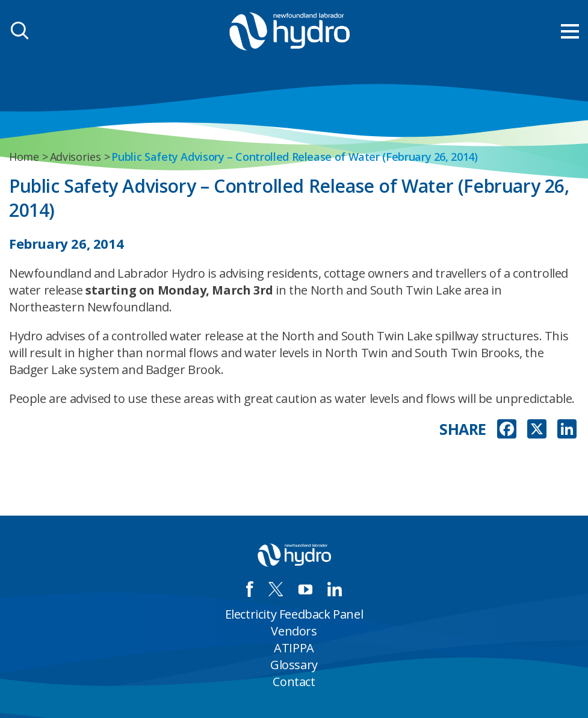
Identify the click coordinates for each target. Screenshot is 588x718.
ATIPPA (294, 648)
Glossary (294, 665)
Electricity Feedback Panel (294, 614)
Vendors (294, 631)
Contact (294, 682)
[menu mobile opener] (570, 31)
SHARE (463, 429)
